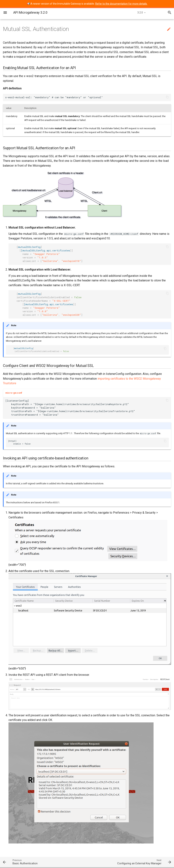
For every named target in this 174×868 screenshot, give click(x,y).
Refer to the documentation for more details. (121, 4)
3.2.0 (140, 13)
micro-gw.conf (14, 393)
